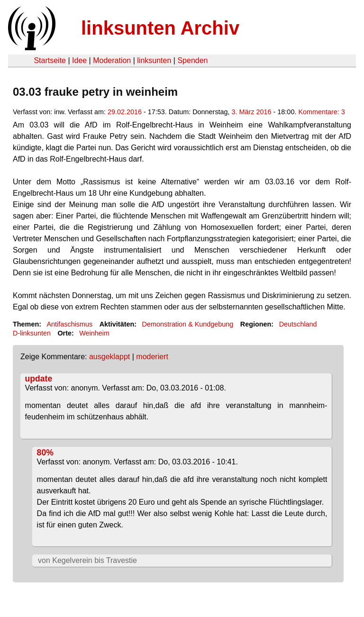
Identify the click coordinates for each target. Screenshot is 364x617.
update (39, 379)
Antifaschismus (69, 324)
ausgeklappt (109, 357)
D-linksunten (32, 333)
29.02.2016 (125, 112)
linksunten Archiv (160, 28)
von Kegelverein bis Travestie (87, 560)
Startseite (50, 60)
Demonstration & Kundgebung (188, 324)
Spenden (192, 60)
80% (45, 453)
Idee (79, 60)
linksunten (154, 60)
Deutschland (298, 324)
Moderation (112, 60)
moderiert (152, 357)
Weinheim (94, 333)
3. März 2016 (252, 112)
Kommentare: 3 (321, 112)
